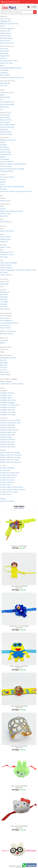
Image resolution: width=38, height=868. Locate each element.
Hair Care (3, 370)
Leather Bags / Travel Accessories (12, 384)
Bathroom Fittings (6, 334)
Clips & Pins (4, 49)
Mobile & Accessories (7, 501)
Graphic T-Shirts (5, 201)
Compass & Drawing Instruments (12, 77)
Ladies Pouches (6, 265)
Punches (3, 58)
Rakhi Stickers (5, 309)
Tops (2, 250)
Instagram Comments (8, 407)
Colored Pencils (5, 36)
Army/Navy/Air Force (7, 102)
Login (34, 7)
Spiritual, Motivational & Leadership (12, 169)
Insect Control (5, 318)
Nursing (3, 182)
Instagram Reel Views (8, 400)
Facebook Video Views (8, 432)
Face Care (3, 367)
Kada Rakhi (4, 297)
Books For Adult (6, 152)
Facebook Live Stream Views (10, 420)
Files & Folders (5, 75)
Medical (3, 157)
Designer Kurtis (5, 239)
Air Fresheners (5, 325)
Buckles (3, 209)
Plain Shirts (4, 257)
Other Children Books (7, 125)
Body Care (4, 365)
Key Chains (4, 216)
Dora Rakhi (4, 295)
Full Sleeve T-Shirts (7, 252)
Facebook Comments (8, 440)
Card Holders (4, 70)
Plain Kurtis (4, 242)
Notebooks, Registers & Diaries (11, 68)
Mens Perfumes (6, 222)
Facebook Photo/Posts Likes (10, 423)
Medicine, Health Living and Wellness (13, 164)
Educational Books (6, 171)
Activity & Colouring (7, 127)
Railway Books (5, 97)
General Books (5, 150)
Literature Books (6, 166)
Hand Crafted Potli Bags (8, 263)
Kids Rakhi (4, 299)
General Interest (6, 154)
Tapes (2, 65)
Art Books (3, 145)
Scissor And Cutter (6, 63)
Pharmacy (4, 189)
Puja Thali (3, 307)
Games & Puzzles (6, 134)
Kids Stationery (5, 83)
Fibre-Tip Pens (5, 40)
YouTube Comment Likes (9, 492)
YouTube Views (5, 494)
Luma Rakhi (4, 302)
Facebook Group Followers (9, 430)
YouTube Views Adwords (9, 475)
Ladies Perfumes (6, 275)
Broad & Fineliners (6, 38)
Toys (2, 286)
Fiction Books (5, 115)
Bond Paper (4, 53)
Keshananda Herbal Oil (8, 358)
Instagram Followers (7, 393)
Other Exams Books (7, 104)
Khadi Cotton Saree (7, 231)
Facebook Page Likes (8, 425)
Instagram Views (6, 398)
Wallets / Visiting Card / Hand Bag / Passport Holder (18, 270)
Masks (2, 352)
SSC (1, 100)
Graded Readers (6, 132)
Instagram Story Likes (8, 415)
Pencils (2, 26)
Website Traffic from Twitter (10, 460)
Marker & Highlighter (7, 28)
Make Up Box (5, 372)
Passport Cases (5, 214)
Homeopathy (5, 159)
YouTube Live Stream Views (10, 473)
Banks (2, 95)
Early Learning (5, 117)
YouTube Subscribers (7, 468)
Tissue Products (6, 328)
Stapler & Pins (5, 56)
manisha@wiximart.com (11, 2)
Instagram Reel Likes (7, 410)
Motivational (4, 147)
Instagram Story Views (8, 412)
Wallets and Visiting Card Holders (11, 211)
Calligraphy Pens (6, 21)
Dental (2, 184)
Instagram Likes (6, 395)
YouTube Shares (6, 485)
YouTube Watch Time (7, 478)
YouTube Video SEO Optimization (12, 487)
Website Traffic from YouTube (10, 457)
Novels (2, 142)
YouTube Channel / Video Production (13, 490)
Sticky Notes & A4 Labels (9, 61)
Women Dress (5, 237)
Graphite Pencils (6, 33)
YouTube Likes (5, 470)
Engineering (4, 107)
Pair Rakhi (3, 304)
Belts (2, 206)
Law (1, 109)
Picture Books (5, 122)
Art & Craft (4, 86)
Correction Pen (5, 31)
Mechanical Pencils (7, 43)
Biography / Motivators (8, 140)
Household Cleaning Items (9, 323)
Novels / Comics (6, 120)
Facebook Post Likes (7, 442)
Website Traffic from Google (10, 453)
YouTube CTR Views (7, 482)
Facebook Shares (6, 437)
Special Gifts (4, 284)
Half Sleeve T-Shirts (7, 255)
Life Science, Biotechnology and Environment (16, 191)
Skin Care (3, 360)
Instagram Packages (7, 403)
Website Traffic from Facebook (11, 455)
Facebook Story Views (8, 447)
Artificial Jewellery (6, 268)
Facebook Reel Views (7, 435)
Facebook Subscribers (8, 428)
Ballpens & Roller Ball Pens (9, 24)
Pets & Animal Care (7, 162)
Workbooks (4, 129)
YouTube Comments (7, 480)
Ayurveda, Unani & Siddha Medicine (12, 187)
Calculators (4, 73)
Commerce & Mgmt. (7, 177)
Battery (3, 343)
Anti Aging (4, 363)
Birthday (3, 499)
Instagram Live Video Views (10, 405)
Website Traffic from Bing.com (11, 462)
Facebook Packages (7, 444)
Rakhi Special (5, 292)
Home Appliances (6, 321)
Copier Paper (5, 51)
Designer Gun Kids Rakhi (19, 546)
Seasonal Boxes (5, 375)
